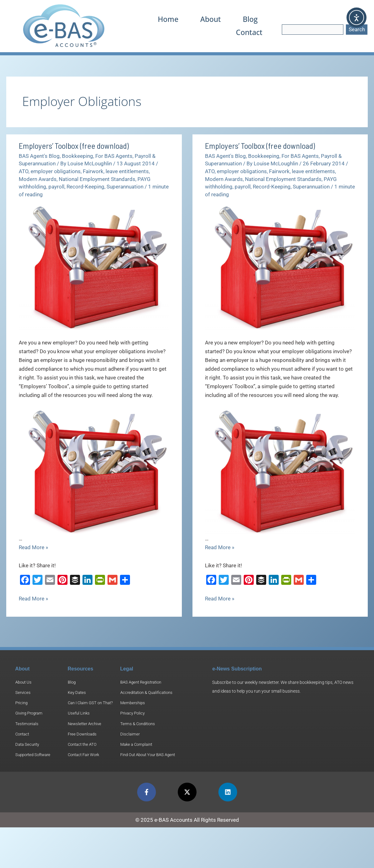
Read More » (33, 547)
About (212, 19)
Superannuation (125, 187)
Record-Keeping (85, 187)
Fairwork (93, 171)
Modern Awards (38, 179)
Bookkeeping (77, 156)
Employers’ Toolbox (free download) (74, 146)
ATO (24, 171)
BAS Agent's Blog (39, 156)
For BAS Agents (114, 156)
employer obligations (56, 171)
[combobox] (313, 30)
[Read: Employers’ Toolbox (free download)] (94, 267)
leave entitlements (127, 171)
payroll (56, 187)
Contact (250, 32)
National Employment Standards (97, 179)
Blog (251, 19)
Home (171, 19)
